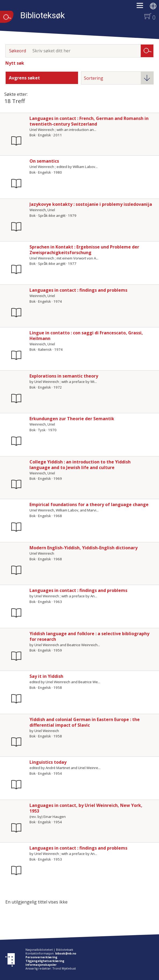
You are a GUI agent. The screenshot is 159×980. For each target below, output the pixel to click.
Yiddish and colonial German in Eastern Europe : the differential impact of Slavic (85, 722)
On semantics (44, 161)
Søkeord (18, 51)
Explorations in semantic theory (64, 376)
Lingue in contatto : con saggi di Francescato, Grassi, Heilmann (86, 336)
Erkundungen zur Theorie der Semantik (72, 419)
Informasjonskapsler (41, 965)
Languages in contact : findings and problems (78, 290)
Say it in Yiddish (46, 676)
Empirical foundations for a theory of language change (89, 504)
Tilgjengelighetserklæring (45, 961)
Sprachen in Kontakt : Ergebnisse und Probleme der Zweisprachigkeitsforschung (84, 250)
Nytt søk (15, 63)
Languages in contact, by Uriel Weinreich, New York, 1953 (86, 808)
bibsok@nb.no (66, 953)
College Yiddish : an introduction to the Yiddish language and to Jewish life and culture (80, 465)
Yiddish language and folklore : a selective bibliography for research (89, 636)
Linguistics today (48, 762)
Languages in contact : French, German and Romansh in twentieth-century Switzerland (89, 121)
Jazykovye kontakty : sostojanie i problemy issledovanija (91, 204)
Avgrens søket (24, 78)
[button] (143, 7)
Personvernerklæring (41, 957)
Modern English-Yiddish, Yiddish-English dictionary (84, 548)
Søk (147, 50)
